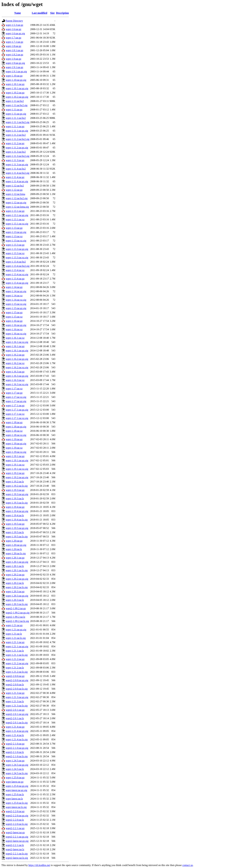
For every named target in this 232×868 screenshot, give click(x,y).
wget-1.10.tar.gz (14, 76)
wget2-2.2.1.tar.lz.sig (17, 854)
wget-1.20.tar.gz (14, 541)
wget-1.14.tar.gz (14, 287)
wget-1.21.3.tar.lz (15, 701)
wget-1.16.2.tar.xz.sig (17, 367)
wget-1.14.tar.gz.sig (16, 291)
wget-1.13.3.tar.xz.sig (17, 257)
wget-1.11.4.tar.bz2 (16, 169)
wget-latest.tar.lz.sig (16, 807)
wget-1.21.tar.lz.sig (16, 638)
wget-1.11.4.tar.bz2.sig (18, 173)
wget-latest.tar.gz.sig (16, 790)
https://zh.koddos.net (39, 865)
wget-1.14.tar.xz (14, 296)
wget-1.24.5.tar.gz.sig (17, 765)
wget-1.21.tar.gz (14, 625)
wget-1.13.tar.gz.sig (16, 232)
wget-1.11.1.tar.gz (15, 126)
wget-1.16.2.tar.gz (15, 355)
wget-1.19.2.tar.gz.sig (17, 477)
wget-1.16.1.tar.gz (15, 346)
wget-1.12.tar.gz (14, 190)
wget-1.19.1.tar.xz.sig (17, 469)
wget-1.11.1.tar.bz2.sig (18, 122)
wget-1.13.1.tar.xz (15, 219)
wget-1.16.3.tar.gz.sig (17, 376)
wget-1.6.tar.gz (14, 29)
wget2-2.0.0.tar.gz (15, 676)
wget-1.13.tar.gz (14, 228)
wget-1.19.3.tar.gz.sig (17, 494)
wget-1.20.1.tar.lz (15, 566)
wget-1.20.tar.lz (14, 549)
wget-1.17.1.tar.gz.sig (17, 410)
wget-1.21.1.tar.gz (15, 642)
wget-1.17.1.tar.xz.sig (17, 418)
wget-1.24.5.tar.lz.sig (17, 773)
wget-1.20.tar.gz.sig (16, 545)
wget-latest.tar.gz (15, 782)
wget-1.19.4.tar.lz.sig (17, 520)
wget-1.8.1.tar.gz (14, 50)
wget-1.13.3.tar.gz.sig (17, 249)
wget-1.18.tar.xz (14, 431)
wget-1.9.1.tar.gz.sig (16, 71)
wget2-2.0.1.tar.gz (15, 710)
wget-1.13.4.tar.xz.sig (17, 274)
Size (52, 13)
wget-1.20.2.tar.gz (15, 575)
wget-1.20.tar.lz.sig (16, 553)
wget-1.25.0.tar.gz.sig (17, 786)
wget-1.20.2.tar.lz (15, 583)
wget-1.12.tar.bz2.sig (17, 198)
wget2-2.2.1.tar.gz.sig (17, 837)
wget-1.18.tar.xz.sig (16, 435)
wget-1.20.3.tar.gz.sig (17, 596)
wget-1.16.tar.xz (14, 329)
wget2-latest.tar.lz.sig (17, 858)
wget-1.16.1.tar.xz (15, 338)
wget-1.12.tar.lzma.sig (17, 207)
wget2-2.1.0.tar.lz (15, 752)
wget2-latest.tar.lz (15, 849)
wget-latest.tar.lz (14, 799)
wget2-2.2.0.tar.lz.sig (17, 824)
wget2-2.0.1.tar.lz (15, 718)
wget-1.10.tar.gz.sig (16, 80)
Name (18, 13)
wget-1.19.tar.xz (14, 448)
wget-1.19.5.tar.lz (15, 532)
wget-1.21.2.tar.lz (15, 668)
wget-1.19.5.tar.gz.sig (17, 528)
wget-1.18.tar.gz (14, 422)
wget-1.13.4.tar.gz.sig (17, 283)
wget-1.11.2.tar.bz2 (16, 135)
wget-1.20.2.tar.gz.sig (17, 579)
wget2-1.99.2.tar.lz (15, 617)
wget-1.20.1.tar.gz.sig (17, 562)
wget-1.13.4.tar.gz (15, 279)
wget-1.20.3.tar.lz (15, 600)
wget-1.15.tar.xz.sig (16, 304)
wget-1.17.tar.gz (14, 393)
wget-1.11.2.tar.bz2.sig (18, 139)
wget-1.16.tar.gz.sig (16, 325)
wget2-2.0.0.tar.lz (15, 684)
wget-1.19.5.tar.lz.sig (17, 537)
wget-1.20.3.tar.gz (15, 591)
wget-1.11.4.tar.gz (15, 177)
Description (62, 13)
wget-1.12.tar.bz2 (15, 186)
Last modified (39, 13)
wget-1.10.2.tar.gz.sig (17, 97)
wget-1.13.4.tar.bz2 (16, 262)
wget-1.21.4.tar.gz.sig (17, 731)
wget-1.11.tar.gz (14, 110)
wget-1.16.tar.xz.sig (16, 334)
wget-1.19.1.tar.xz (15, 465)
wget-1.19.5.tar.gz (15, 524)
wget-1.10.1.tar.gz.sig (17, 88)
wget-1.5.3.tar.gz (14, 25)
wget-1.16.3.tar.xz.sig (17, 384)
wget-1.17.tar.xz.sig (16, 397)
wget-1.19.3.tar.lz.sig (17, 503)
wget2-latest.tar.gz (15, 832)
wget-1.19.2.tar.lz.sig (17, 486)
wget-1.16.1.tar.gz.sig (17, 351)
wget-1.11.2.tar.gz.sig (17, 148)
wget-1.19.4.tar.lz (15, 515)
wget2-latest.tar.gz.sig (17, 841)
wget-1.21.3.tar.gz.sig (17, 697)
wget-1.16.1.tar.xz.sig (17, 342)
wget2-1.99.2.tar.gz (16, 608)
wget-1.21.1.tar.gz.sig (17, 646)
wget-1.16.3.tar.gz (15, 372)
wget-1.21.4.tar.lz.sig (17, 739)
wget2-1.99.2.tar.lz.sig (17, 621)
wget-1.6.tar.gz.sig (15, 33)
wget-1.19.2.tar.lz (15, 482)
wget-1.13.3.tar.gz (15, 245)
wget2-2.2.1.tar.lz (15, 845)
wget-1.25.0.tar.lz (15, 794)
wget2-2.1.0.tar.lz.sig (17, 756)
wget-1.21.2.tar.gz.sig (17, 663)
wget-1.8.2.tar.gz (14, 55)
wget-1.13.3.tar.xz (15, 253)
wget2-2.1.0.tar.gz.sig (17, 748)
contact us (188, 865)
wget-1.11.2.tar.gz (15, 143)
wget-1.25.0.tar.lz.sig (17, 803)
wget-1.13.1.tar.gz (15, 211)
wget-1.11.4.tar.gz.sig (17, 181)
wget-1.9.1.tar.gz (14, 67)
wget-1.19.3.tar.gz (15, 490)
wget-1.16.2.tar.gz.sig (17, 359)
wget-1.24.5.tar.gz (15, 761)
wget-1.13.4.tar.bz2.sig (18, 266)
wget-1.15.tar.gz (14, 312)
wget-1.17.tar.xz (14, 389)
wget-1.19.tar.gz (14, 439)
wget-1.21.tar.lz (14, 634)
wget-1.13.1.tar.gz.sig (17, 215)
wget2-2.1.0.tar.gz (15, 744)
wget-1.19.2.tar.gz (15, 473)
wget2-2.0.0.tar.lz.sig (17, 689)
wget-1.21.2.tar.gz (15, 659)
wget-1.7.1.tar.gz (14, 42)
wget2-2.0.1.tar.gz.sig (17, 714)
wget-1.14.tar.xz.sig (16, 300)
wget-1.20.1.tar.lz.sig (17, 570)
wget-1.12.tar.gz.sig (16, 203)
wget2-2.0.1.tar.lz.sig (17, 723)
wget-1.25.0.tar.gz (15, 778)
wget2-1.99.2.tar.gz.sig (18, 613)
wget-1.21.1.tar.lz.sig (17, 655)
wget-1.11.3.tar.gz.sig (17, 164)
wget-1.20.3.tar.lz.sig (17, 604)
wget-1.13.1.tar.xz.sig (17, 224)
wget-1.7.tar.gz (14, 38)
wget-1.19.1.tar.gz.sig (17, 460)
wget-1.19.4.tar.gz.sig (17, 511)
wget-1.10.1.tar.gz (15, 84)
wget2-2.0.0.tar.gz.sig (17, 680)
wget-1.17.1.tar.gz (15, 405)
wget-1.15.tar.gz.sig (16, 308)
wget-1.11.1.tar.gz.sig (17, 131)
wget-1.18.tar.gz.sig (16, 427)
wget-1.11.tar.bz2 (15, 101)
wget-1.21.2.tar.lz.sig (17, 672)
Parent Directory (14, 21)
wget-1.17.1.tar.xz (15, 414)
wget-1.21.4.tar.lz (15, 735)
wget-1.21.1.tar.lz (15, 651)
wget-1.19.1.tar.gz (15, 456)
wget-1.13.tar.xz (14, 236)
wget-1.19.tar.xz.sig (16, 452)
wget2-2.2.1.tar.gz (15, 828)
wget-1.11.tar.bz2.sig (17, 105)
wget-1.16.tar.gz (14, 321)
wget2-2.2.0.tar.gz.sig (17, 816)
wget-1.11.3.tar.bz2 (16, 152)
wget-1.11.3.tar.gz (15, 160)
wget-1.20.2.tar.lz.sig (17, 587)
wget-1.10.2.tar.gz (15, 93)
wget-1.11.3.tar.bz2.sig (18, 156)
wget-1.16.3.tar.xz (15, 380)
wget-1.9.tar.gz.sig (15, 63)
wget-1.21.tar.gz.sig (16, 630)
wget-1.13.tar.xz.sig (16, 241)
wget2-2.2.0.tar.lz (15, 820)
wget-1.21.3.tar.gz (15, 693)
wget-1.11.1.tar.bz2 (16, 118)
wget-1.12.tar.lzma (15, 194)
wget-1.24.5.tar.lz (15, 769)
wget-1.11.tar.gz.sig (16, 114)
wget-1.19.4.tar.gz (15, 507)
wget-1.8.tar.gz (14, 46)
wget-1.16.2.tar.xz (15, 363)
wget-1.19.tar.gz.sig (16, 444)
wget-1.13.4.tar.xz (15, 270)
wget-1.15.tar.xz (14, 317)
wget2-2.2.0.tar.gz (15, 811)
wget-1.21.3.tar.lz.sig (17, 706)
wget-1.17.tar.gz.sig (16, 401)
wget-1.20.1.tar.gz (15, 558)
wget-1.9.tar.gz (14, 59)
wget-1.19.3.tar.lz (15, 498)
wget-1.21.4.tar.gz (15, 727)
